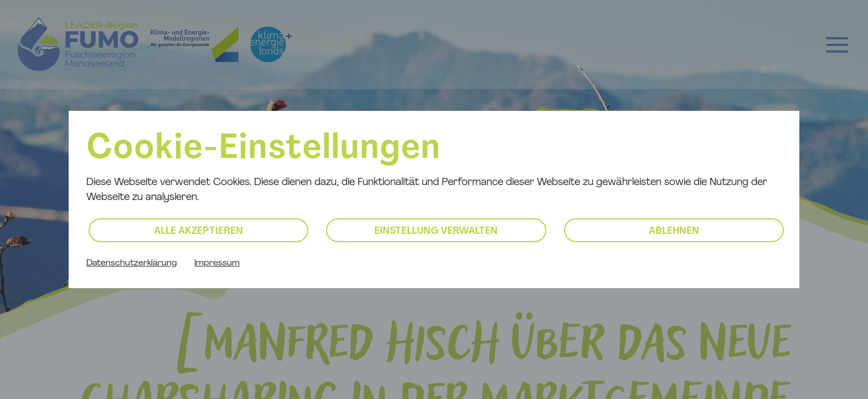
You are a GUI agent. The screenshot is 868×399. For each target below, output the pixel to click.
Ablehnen (674, 231)
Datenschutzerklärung (131, 263)
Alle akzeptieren (198, 231)
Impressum (217, 263)
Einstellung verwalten (436, 231)
